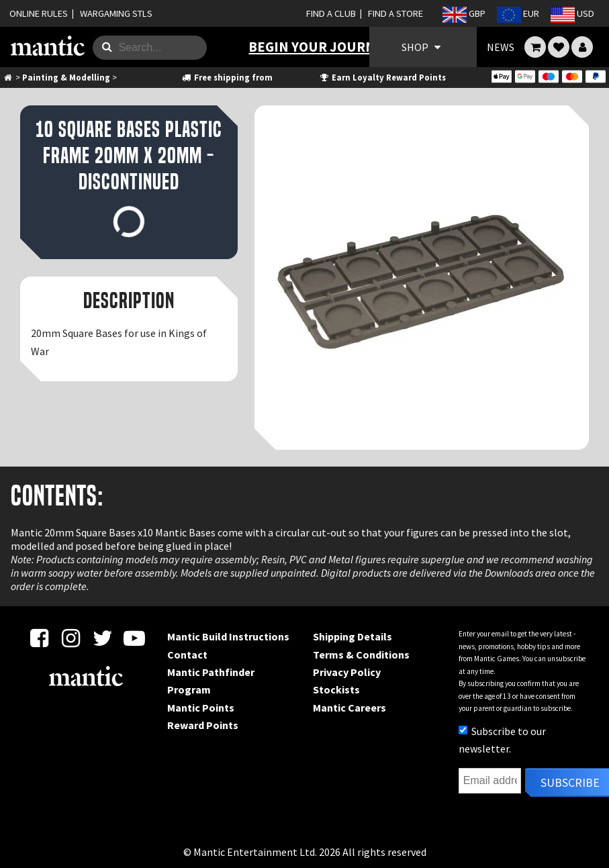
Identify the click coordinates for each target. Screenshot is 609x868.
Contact (187, 655)
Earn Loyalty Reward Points (382, 77)
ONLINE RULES (39, 13)
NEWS (501, 47)
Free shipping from (226, 77)
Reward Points (203, 725)
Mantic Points (201, 708)
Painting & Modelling (66, 77)
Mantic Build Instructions (228, 636)
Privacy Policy (347, 672)
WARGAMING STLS (116, 13)
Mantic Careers (349, 708)
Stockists (336, 689)
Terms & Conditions (361, 655)
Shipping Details (353, 636)
